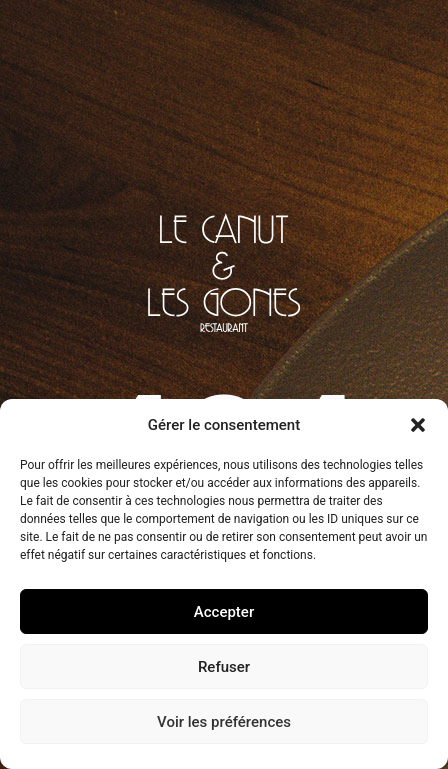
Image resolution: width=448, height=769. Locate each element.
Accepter (224, 612)
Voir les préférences (224, 722)
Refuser (224, 667)
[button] (418, 425)
